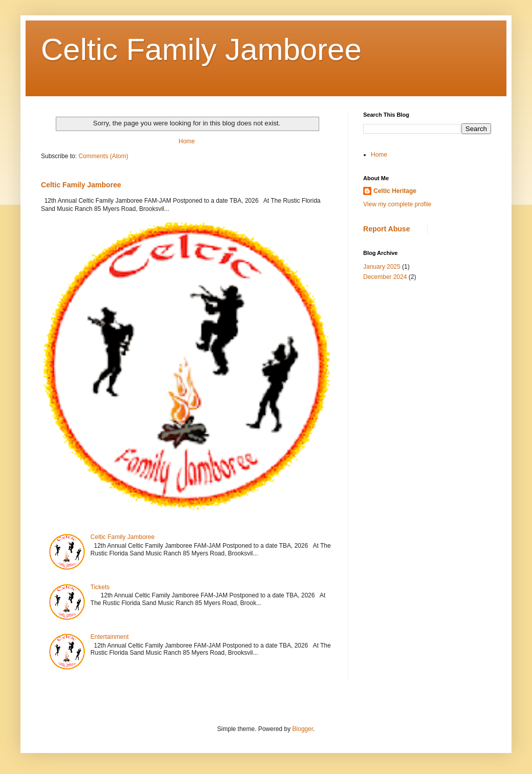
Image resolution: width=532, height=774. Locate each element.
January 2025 (382, 267)
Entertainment (110, 637)
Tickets (100, 587)
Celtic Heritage (395, 191)
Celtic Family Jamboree (201, 49)
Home (187, 141)
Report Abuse (386, 229)
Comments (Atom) (103, 156)
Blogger (303, 729)
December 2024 (385, 277)
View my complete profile (397, 204)
